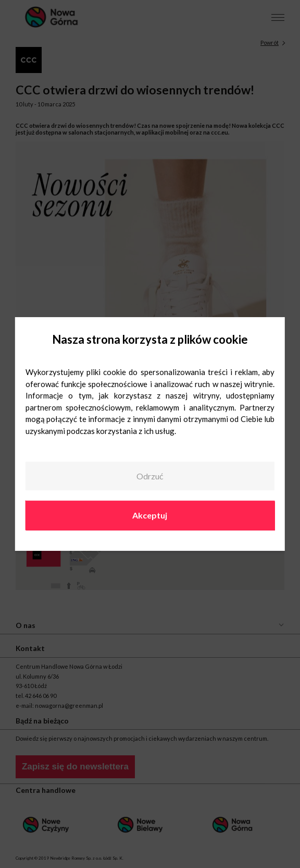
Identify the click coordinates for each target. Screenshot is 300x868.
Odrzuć (150, 476)
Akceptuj (150, 515)
